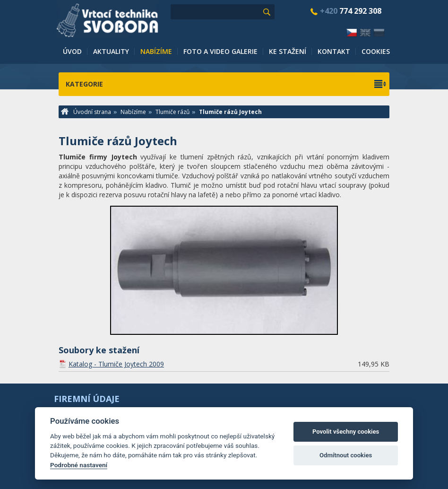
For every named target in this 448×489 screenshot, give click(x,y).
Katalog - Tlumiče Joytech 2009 (116, 364)
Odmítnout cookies (346, 455)
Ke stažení (288, 51)
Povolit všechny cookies (346, 432)
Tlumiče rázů (172, 112)
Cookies (376, 51)
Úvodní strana (86, 112)
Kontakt (334, 51)
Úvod (72, 51)
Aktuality (111, 51)
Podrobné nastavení (79, 465)
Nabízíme (156, 51)
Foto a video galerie (220, 51)
